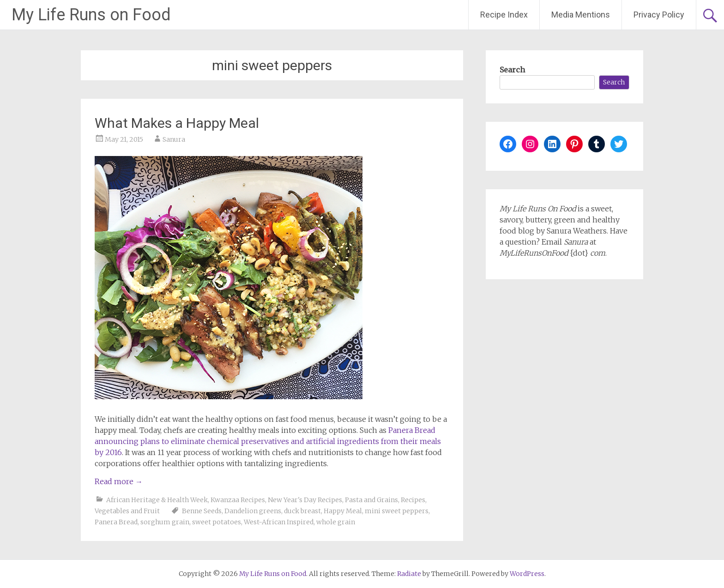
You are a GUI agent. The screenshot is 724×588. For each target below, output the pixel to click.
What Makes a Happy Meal (177, 123)
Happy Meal (343, 511)
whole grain (336, 522)
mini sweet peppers (397, 511)
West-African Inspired (279, 522)
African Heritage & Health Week (157, 500)
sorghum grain (165, 522)
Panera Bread (116, 522)
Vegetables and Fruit (127, 511)
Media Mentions (581, 15)
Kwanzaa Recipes (238, 500)
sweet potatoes (217, 522)
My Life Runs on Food (91, 15)
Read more (119, 481)
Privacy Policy (659, 15)
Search (512, 70)
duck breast (302, 511)
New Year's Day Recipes (305, 500)
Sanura (174, 139)
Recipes (413, 500)
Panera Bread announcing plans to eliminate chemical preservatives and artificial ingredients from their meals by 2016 (268, 441)
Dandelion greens (253, 511)
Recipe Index (504, 15)
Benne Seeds (202, 511)
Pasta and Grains (371, 500)
